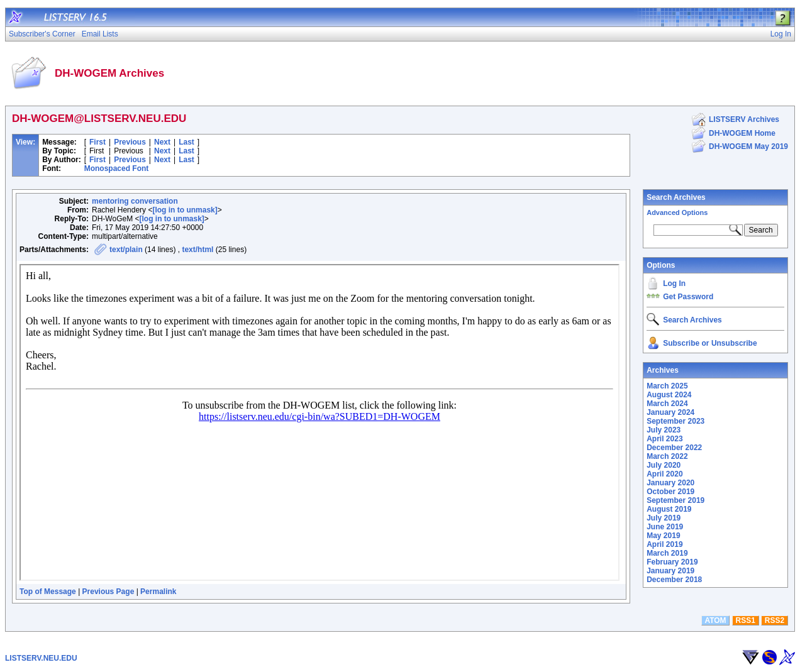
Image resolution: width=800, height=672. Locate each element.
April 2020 (664, 474)
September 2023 (675, 421)
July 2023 (664, 430)
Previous (130, 142)
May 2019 (663, 536)
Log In (674, 284)
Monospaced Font (117, 168)
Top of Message (48, 592)
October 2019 (670, 492)
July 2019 (664, 518)
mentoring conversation (135, 201)
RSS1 (746, 620)
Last (186, 142)
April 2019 (664, 544)
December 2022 (674, 448)
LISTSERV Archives (744, 119)
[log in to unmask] (185, 210)
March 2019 (667, 553)
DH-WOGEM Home (742, 133)
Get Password (688, 297)
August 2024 (669, 395)
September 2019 (675, 500)
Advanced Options (677, 212)
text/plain (126, 250)
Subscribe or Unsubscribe (710, 343)
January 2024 (670, 412)
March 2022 (667, 456)
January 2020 (670, 483)
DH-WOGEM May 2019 (748, 146)
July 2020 (664, 465)
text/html (197, 250)
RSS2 (775, 620)
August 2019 (669, 509)
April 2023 (664, 439)
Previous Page (108, 592)
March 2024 (667, 404)
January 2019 (670, 571)
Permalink (158, 592)
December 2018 (674, 580)
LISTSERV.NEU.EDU (41, 658)
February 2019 (672, 562)
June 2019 (665, 527)
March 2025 (667, 386)
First (97, 142)
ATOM (715, 620)
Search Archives (676, 197)
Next (162, 142)
